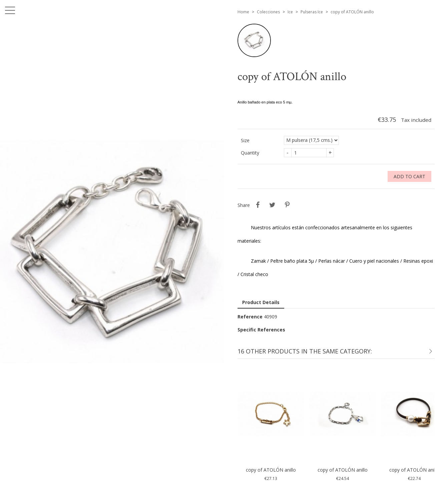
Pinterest (287, 205)
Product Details (261, 302)
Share (258, 205)
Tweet (273, 205)
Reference (250, 317)
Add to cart (409, 176)
